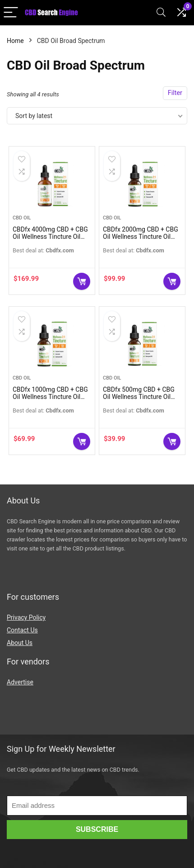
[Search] (161, 13)
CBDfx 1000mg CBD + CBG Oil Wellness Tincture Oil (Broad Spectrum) (50, 397)
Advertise (20, 682)
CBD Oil (22, 218)
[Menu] (11, 13)
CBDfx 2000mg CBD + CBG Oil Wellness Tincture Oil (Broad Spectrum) (141, 237)
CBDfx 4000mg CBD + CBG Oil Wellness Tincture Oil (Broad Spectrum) (50, 237)
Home (15, 41)
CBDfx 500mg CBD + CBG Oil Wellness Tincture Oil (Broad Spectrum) (139, 397)
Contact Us (22, 630)
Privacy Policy (26, 617)
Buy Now (82, 281)
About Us (20, 643)
